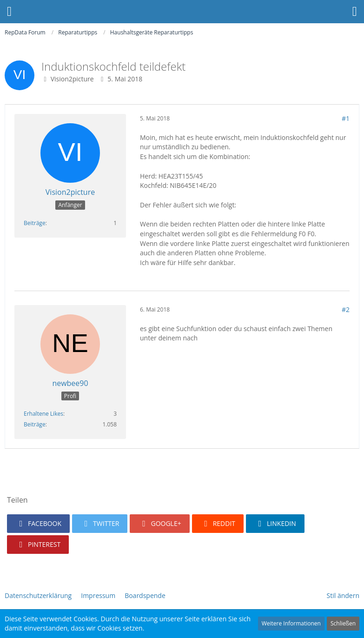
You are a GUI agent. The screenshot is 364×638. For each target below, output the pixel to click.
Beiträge (35, 223)
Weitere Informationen (291, 623)
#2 (346, 309)
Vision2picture (72, 79)
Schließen (343, 623)
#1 (346, 118)
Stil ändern (343, 595)
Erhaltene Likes (43, 414)
